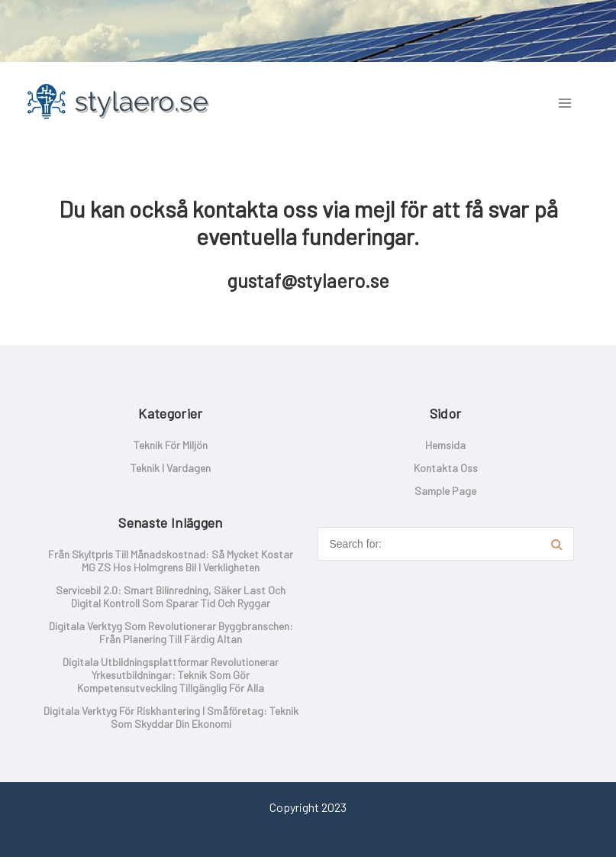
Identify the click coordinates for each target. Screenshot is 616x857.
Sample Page (445, 491)
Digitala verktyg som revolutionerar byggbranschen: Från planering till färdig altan (171, 632)
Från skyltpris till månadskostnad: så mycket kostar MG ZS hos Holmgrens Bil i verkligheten (171, 561)
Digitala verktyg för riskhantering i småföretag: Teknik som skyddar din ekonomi (171, 717)
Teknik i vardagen (171, 468)
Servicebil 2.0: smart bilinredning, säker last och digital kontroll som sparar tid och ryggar (171, 597)
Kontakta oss (446, 468)
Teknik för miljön (171, 445)
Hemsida (445, 445)
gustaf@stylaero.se (308, 280)
